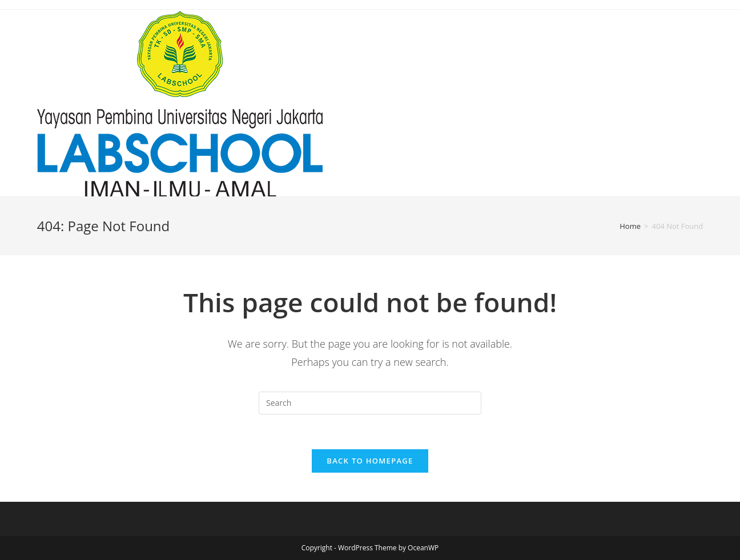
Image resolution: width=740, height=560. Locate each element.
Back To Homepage (370, 461)
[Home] (630, 226)
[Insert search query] (370, 403)
